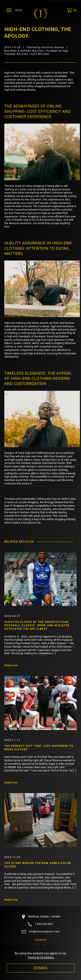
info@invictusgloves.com (40, 932)
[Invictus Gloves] (41, 14)
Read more (11, 665)
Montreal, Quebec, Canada (41, 917)
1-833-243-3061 (40, 924)
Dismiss (40, 968)
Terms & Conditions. (41, 957)
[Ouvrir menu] (15, 10)
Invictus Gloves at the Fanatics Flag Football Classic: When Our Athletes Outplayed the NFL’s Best (37, 625)
